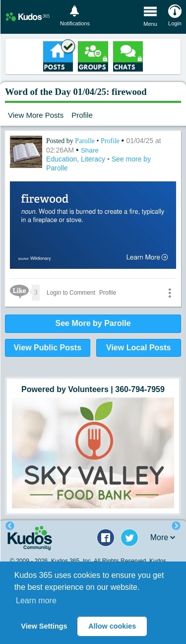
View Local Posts (138, 348)
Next (176, 526)
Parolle (86, 141)
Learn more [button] (36, 601)
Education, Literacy (77, 159)
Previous (10, 526)
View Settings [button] (44, 626)
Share (90, 150)
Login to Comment (71, 293)
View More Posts (36, 115)
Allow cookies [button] (112, 626)
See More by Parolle (93, 323)
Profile (82, 115)
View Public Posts (47, 348)
